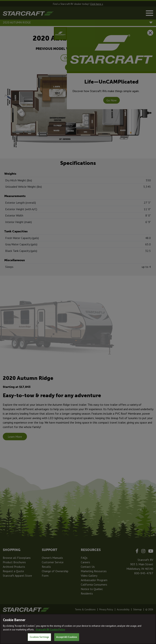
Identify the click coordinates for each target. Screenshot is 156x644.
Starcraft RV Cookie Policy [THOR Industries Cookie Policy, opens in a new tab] (50, 630)
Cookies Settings (39, 637)
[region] (78, 629)
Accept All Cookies (67, 637)
